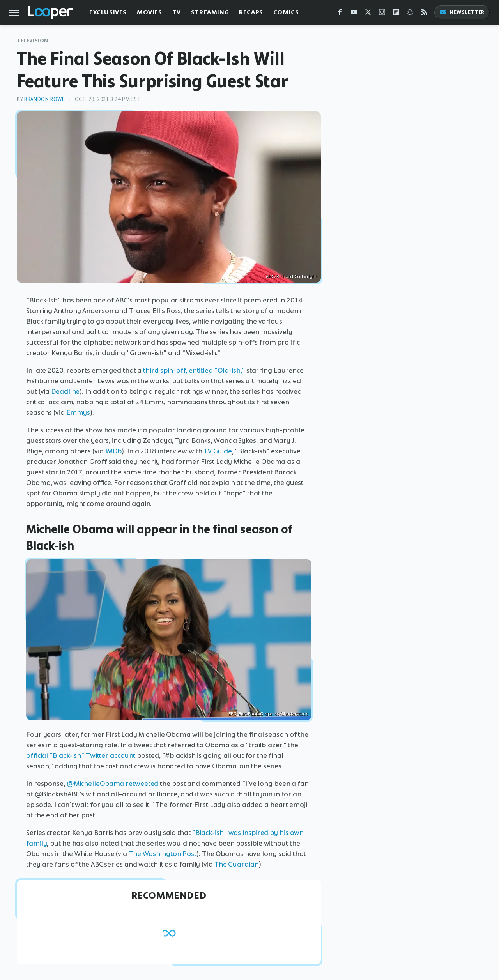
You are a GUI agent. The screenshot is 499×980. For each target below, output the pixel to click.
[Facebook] (340, 14)
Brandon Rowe (44, 99)
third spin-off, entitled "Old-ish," (194, 370)
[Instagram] (382, 14)
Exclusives (108, 12)
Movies (150, 12)
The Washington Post (163, 854)
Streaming (210, 12)
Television (33, 41)
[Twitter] (368, 14)
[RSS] (424, 14)
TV (177, 12)
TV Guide (218, 451)
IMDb (114, 451)
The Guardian (237, 864)
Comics (286, 12)
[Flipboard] (396, 14)
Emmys (78, 412)
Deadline (65, 391)
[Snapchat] (410, 14)
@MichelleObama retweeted (113, 784)
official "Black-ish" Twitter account (81, 755)
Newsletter (462, 12)
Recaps (251, 12)
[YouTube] (354, 14)
